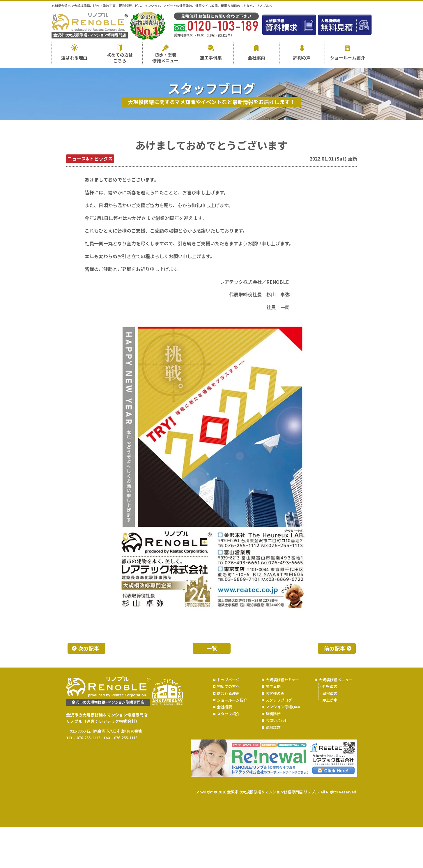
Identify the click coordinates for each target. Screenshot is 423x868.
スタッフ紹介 (228, 714)
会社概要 (224, 707)
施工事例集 (211, 58)
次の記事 (89, 648)
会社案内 (256, 58)
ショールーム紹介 (348, 58)
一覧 (212, 648)
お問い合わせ (277, 720)
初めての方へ (228, 686)
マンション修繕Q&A (283, 707)
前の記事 (334, 648)
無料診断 (273, 714)
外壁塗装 (330, 686)
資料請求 (273, 727)
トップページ (228, 680)
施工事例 (273, 686)
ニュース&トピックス (90, 159)
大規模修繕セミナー (283, 680)
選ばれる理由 (74, 58)
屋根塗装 (330, 693)
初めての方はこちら (120, 58)
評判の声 (302, 58)
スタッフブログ (279, 700)
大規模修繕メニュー (336, 680)
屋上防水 (330, 700)
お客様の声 (275, 693)
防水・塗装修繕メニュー (165, 58)
